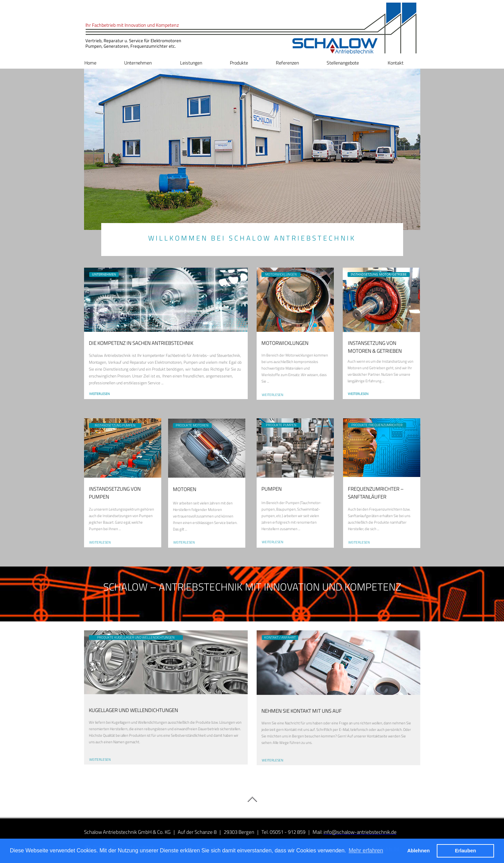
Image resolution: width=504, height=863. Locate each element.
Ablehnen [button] (419, 851)
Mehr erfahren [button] (366, 850)
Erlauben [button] (466, 851)
